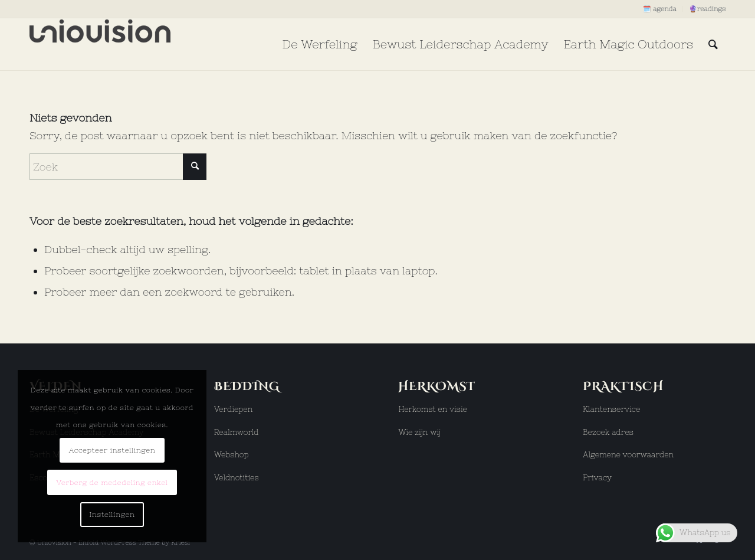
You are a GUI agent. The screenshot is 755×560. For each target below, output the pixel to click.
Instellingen (112, 515)
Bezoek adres (608, 432)
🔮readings (707, 9)
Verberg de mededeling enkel (112, 483)
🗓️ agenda (660, 9)
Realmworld (237, 432)
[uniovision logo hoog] (100, 44)
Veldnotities (237, 478)
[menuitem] (660, 9)
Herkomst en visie (433, 409)
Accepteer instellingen (112, 450)
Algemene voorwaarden (628, 455)
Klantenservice (611, 409)
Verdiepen (234, 409)
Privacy (597, 478)
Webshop (232, 455)
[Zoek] (713, 44)
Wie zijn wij (419, 432)
